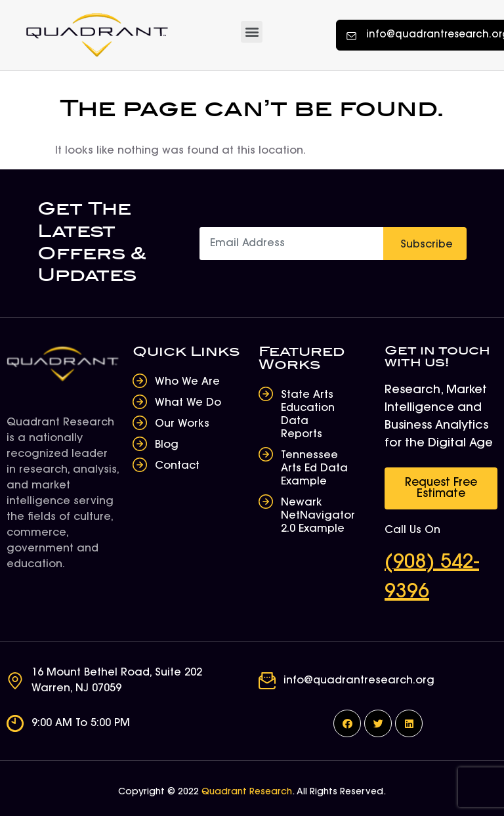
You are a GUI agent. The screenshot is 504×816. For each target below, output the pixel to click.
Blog (167, 445)
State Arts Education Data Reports (308, 415)
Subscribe (427, 245)
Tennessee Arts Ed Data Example (314, 469)
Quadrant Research (247, 792)
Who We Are (187, 382)
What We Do (188, 403)
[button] (252, 32)
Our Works (182, 424)
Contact (177, 466)
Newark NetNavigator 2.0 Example (318, 516)
